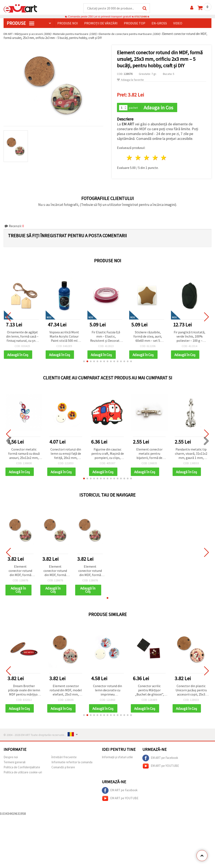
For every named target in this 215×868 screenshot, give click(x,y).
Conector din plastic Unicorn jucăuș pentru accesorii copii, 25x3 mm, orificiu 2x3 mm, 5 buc (191, 692)
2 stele (138, 158)
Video (178, 23)
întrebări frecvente (64, 759)
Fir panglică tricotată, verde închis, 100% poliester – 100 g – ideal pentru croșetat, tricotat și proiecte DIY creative (191, 337)
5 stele (164, 158)
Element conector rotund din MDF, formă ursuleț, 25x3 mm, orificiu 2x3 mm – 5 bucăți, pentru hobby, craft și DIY (20, 572)
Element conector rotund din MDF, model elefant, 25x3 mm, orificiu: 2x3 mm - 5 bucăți (66, 692)
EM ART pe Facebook (160, 760)
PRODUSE (20, 23)
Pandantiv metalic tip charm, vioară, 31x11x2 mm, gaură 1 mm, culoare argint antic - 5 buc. (191, 455)
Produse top (135, 23)
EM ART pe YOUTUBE (161, 768)
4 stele (155, 158)
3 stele (147, 158)
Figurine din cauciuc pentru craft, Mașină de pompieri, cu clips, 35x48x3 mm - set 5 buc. (108, 455)
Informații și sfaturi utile (117, 759)
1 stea (130, 158)
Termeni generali (14, 764)
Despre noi (11, 759)
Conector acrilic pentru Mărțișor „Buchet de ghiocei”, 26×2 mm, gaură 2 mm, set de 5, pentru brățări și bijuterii (149, 692)
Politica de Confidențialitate (22, 769)
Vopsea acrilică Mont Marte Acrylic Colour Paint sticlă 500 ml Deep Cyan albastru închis (66, 337)
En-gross (159, 23)
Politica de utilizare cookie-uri (23, 774)
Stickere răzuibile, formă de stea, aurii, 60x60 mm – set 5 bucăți (149, 337)
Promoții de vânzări (101, 23)
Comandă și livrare (63, 769)
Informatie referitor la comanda (72, 764)
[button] (84, 362)
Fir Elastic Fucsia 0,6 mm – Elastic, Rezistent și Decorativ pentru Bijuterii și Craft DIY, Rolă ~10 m (108, 337)
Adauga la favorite (130, 80)
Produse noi (68, 23)
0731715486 (141, 17)
